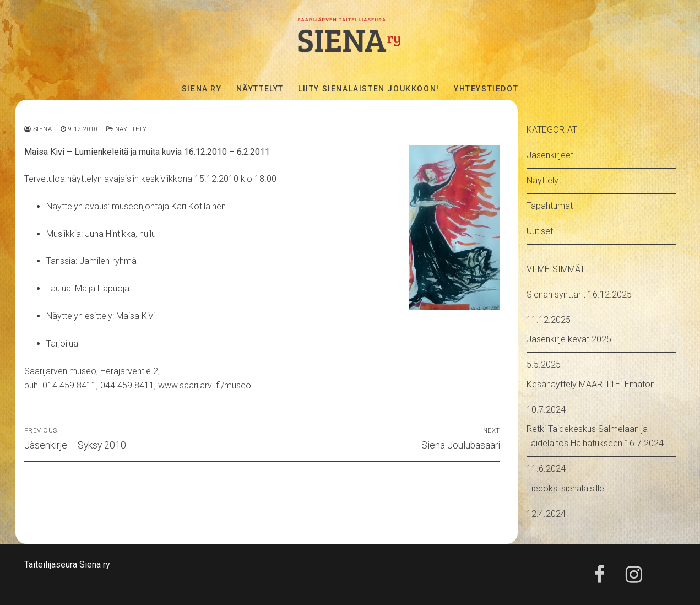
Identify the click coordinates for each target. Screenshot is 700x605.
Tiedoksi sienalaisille (565, 488)
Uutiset (540, 231)
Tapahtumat (550, 206)
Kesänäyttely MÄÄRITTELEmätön (591, 384)
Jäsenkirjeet (550, 155)
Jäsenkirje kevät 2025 (569, 339)
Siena (38, 129)
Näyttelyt (129, 129)
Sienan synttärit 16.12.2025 (579, 295)
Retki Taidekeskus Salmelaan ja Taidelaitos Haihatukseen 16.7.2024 (595, 436)
